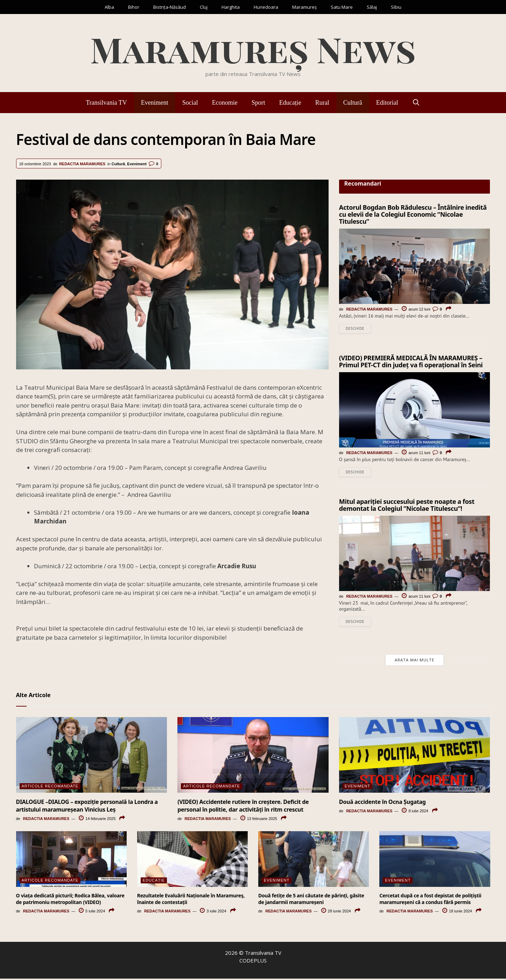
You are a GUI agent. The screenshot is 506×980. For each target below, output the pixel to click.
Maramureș (304, 7)
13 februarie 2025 (259, 820)
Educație (290, 103)
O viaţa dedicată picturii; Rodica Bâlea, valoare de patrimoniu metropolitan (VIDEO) (70, 900)
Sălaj (372, 7)
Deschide (355, 329)
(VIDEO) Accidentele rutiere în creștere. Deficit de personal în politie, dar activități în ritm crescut (243, 807)
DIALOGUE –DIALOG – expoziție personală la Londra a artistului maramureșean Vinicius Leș (87, 807)
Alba (109, 7)
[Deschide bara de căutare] (416, 103)
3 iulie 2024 (213, 912)
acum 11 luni (416, 453)
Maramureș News (253, 49)
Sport (258, 103)
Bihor (134, 7)
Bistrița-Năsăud (170, 7)
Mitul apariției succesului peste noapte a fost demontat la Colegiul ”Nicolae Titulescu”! (407, 506)
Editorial (387, 103)
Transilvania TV (106, 103)
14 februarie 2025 (97, 820)
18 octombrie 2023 (35, 164)
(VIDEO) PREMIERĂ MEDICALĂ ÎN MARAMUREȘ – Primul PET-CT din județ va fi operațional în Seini (411, 362)
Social (190, 103)
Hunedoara (266, 7)
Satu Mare (342, 7)
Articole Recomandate (50, 787)
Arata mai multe (414, 661)
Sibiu (396, 7)
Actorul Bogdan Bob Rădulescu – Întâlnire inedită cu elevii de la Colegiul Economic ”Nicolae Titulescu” (413, 214)
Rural (322, 103)
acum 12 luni (416, 309)
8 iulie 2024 (415, 812)
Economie (225, 103)
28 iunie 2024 (336, 912)
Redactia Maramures (82, 164)
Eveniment (155, 103)
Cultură (353, 103)
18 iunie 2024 (457, 912)
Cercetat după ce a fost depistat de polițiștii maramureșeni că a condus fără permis (430, 900)
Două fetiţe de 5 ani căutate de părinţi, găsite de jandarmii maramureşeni (311, 900)
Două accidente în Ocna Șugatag (382, 803)
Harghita (231, 7)
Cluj (204, 7)
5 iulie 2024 (92, 912)
